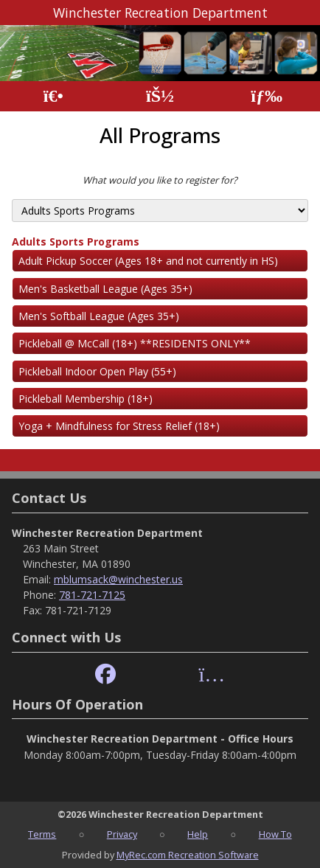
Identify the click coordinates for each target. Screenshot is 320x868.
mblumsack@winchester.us (118, 579)
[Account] (160, 96)
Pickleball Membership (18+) (86, 399)
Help (198, 834)
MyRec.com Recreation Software (188, 855)
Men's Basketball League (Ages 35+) (105, 289)
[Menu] (267, 96)
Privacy (122, 834)
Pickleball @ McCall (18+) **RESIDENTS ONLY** (135, 343)
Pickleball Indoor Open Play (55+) (97, 371)
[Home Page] (53, 96)
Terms (42, 834)
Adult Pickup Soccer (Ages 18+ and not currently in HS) (148, 261)
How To (275, 834)
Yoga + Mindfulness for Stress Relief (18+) (119, 426)
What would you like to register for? (160, 180)
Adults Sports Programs (76, 242)
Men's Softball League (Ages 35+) (99, 316)
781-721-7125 (92, 595)
